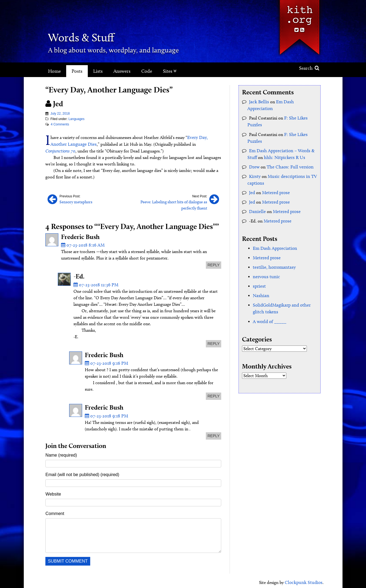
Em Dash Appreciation (294, 102)
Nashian (260, 283)
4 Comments (60, 124)
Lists (98, 71)
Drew (254, 158)
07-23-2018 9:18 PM (105, 413)
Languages (76, 119)
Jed (252, 183)
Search (309, 68)
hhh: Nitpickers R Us (282, 149)
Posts (77, 71)
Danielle (256, 201)
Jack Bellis (258, 102)
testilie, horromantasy (273, 256)
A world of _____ (268, 308)
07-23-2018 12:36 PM (95, 282)
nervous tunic (265, 265)
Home (54, 71)
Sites (170, 71)
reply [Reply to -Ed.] (214, 341)
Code (147, 71)
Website (53, 491)
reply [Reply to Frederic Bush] (214, 263)
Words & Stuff (91, 36)
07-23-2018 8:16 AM (81, 243)
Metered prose (275, 183)
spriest (259, 274)
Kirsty (254, 167)
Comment (55, 511)
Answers (122, 71)
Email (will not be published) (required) (82, 472)
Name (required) (61, 452)
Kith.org (299, 13)
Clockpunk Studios (305, 579)
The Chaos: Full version (287, 158)
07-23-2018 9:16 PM (105, 361)
